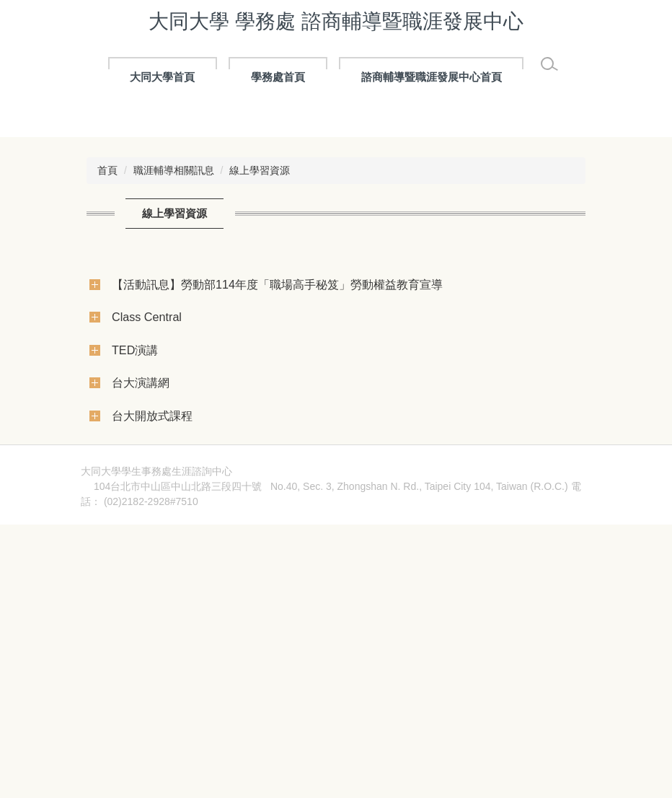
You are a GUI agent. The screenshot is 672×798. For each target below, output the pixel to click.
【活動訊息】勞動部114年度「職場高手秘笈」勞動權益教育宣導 (277, 494)
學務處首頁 (278, 77)
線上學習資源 (260, 380)
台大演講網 (141, 592)
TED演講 (135, 560)
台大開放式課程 (152, 626)
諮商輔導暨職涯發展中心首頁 (432, 77)
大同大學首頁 (162, 77)
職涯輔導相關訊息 (174, 380)
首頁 (107, 380)
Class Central (147, 527)
